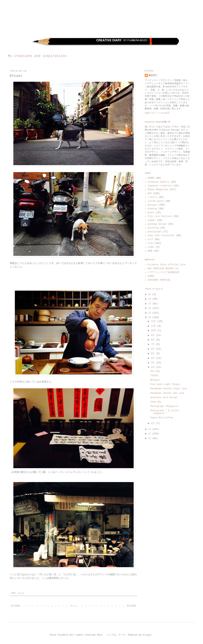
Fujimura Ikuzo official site (167, 265)
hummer (152, 220)
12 (150, 434)
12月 (154, 321)
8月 (153, 340)
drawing (152, 209)
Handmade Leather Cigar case (169, 389)
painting (153, 228)
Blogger (148, 635)
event (151, 213)
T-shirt (152, 197)
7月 (153, 344)
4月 (153, 358)
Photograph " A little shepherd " (165, 412)
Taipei (154, 376)
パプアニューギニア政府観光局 (163, 272)
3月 (153, 363)
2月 (153, 367)
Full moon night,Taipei (165, 384)
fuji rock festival (160, 216)
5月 (153, 354)
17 (150, 304)
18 (150, 299)
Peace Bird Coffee (162, 418)
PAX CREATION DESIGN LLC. (164, 269)
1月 (153, 423)
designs (152, 205)
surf (150, 240)
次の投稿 (15, 606)
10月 (154, 331)
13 (150, 429)
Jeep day (156, 402)
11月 (154, 326)
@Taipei (155, 380)
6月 (153, 349)
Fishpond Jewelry (158, 182)
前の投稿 (131, 606)
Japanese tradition (160, 186)
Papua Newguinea (158, 190)
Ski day (155, 371)
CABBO (151, 178)
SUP (150, 194)
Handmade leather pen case (167, 393)
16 (150, 308)
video (151, 247)
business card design (164, 398)
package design (157, 224)
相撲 (150, 251)
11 (150, 438)
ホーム (73, 606)
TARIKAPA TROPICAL (159, 280)
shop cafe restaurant (161, 236)
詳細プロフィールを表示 (157, 113)
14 (150, 317)
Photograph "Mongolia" (165, 406)
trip (150, 243)
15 (150, 313)
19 (150, 295)
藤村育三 (153, 76)
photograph (154, 232)
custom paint (156, 201)
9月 (153, 335)
